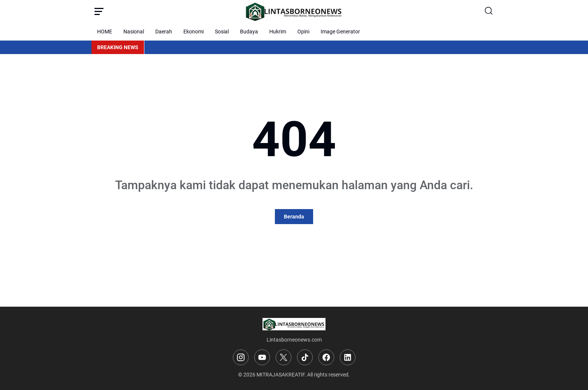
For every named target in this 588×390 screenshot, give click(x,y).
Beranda (294, 217)
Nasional (134, 32)
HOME (105, 32)
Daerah (164, 32)
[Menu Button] (99, 11)
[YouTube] (262, 357)
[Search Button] (489, 11)
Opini (303, 32)
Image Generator (340, 32)
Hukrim (278, 32)
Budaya (249, 32)
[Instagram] (241, 357)
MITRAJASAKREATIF (280, 375)
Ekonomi (193, 32)
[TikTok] (305, 357)
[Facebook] (326, 357)
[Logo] (294, 324)
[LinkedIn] (348, 357)
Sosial (222, 32)
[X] (283, 357)
